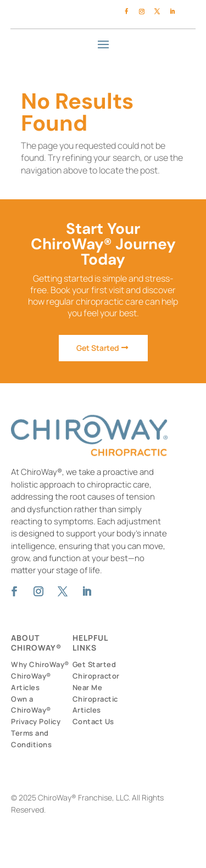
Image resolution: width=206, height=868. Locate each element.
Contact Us (93, 721)
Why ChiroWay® (40, 664)
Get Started (98, 348)
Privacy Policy (36, 721)
